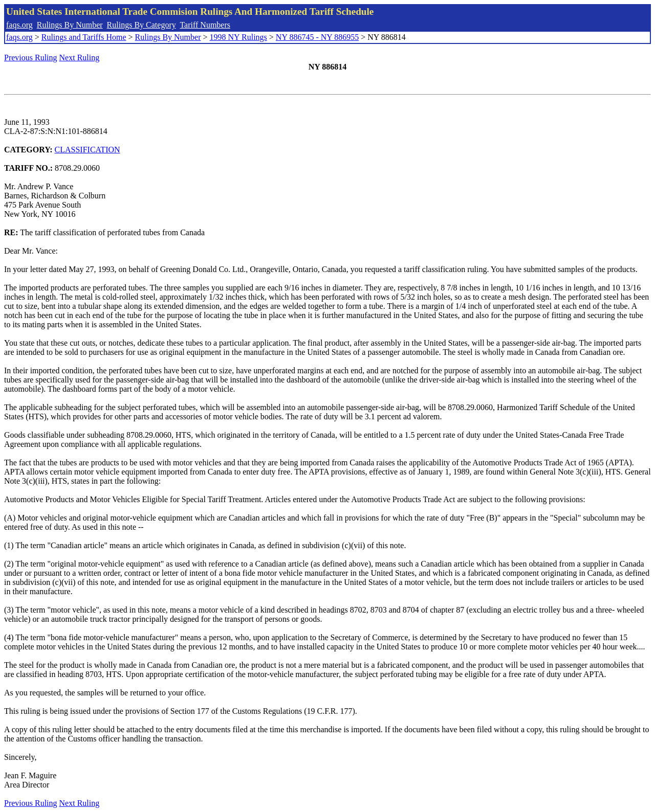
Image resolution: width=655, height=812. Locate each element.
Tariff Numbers (205, 25)
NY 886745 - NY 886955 (317, 37)
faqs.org (19, 25)
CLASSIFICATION (88, 150)
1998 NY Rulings (238, 37)
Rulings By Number (70, 25)
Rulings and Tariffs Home (84, 37)
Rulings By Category (141, 25)
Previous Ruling (31, 58)
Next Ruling (80, 58)
